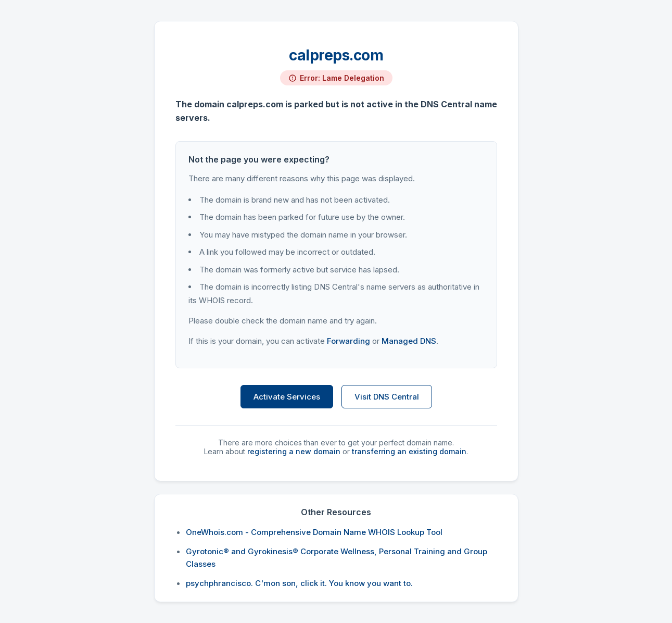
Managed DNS (409, 341)
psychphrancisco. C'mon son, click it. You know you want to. (299, 583)
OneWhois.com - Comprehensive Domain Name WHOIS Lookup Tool (314, 532)
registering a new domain (294, 451)
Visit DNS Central (387, 397)
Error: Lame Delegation (342, 78)
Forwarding (348, 341)
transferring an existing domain (409, 451)
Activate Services (287, 397)
